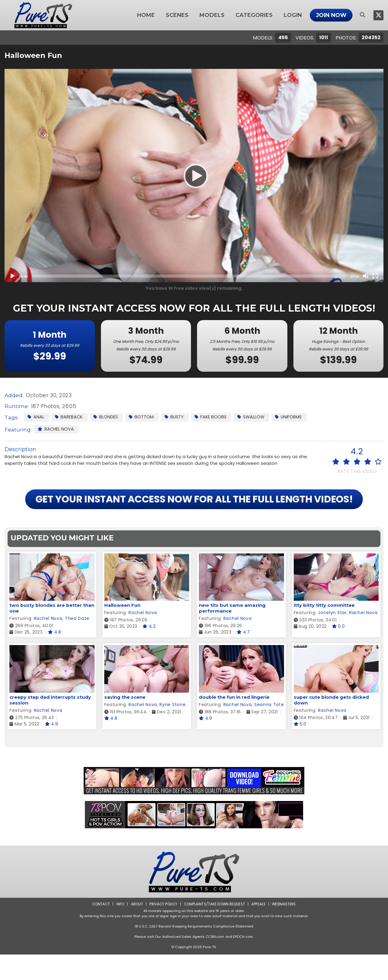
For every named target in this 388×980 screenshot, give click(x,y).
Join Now (331, 15)
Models (212, 15)
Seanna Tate (269, 730)
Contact (99, 929)
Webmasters (286, 929)
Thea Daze (77, 644)
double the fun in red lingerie (234, 723)
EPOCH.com (243, 962)
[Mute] (366, 276)
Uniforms (295, 417)
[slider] (189, 276)
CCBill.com (215, 962)
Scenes (177, 15)
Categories (254, 15)
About (135, 929)
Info (119, 929)
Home (146, 15)
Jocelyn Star (332, 638)
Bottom (144, 417)
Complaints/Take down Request (214, 929)
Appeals (259, 929)
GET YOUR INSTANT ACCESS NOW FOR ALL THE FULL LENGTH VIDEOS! (194, 512)
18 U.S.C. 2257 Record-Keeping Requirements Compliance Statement (194, 952)
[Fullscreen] (375, 276)
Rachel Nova (56, 429)
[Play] (194, 176)
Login (293, 15)
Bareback (70, 417)
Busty (177, 417)
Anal (36, 417)
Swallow (256, 417)
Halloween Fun (122, 631)
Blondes (108, 417)
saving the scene (125, 723)
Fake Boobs (214, 417)
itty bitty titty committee (324, 631)
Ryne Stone (172, 730)
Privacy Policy (162, 929)
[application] (194, 176)
